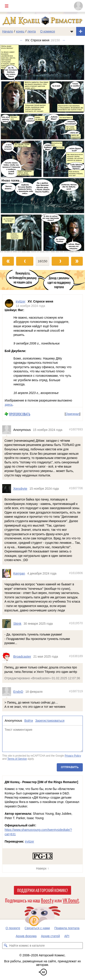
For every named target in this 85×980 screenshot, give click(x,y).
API (67, 936)
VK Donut (71, 900)
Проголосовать (20, 414)
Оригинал (73, 414)
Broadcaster (22, 656)
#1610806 (76, 573)
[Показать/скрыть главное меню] (7, 6)
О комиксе (48, 31)
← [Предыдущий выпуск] (21, 40)
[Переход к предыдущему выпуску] (11, 148)
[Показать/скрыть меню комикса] (72, 31)
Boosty (47, 900)
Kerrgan (19, 573)
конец (20, 31)
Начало (8, 31)
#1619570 (76, 623)
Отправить (70, 767)
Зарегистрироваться (50, 721)
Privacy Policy (73, 756)
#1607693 (76, 429)
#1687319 (76, 691)
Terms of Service (17, 759)
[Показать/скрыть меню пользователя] (78, 6)
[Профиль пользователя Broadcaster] (8, 657)
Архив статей (51, 936)
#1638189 (76, 656)
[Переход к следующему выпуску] (42, 148)
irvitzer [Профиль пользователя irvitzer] (21, 301)
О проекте (13, 928)
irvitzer (29, 841)
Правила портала (67, 928)
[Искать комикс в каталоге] (6, 946)
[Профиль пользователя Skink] (8, 624)
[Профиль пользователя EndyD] (8, 691)
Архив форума (26, 936)
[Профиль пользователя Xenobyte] (8, 489)
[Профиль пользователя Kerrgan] (8, 573)
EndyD (18, 692)
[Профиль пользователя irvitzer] (9, 304)
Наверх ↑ (42, 868)
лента (32, 31)
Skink (17, 623)
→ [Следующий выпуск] (64, 40)
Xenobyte (20, 488)
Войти (29, 721)
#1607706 (76, 488)
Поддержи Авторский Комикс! (42, 890)
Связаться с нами (37, 928)
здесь (9, 405)
